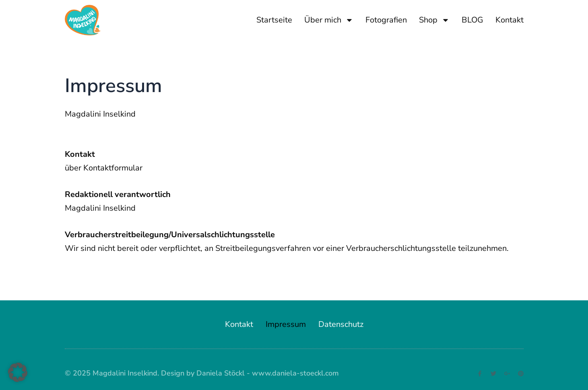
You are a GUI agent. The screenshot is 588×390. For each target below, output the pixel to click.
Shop (434, 20)
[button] (18, 372)
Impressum (286, 324)
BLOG (472, 20)
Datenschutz (341, 324)
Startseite (274, 20)
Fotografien (386, 20)
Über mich (329, 20)
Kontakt (510, 20)
